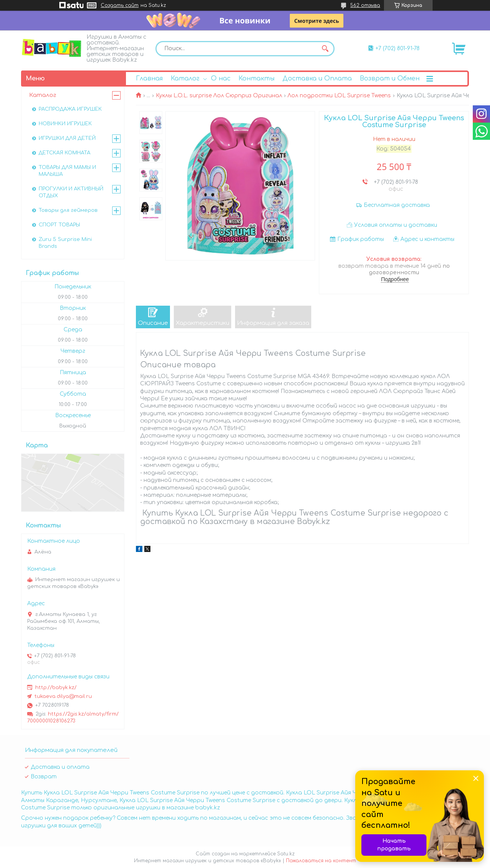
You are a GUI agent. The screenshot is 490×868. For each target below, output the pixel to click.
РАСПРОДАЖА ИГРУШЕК (70, 109)
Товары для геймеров (68, 210)
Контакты (256, 79)
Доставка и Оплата (317, 79)
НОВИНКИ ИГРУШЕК (65, 124)
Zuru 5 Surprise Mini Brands (65, 243)
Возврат (44, 777)
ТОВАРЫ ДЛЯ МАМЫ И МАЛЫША (67, 171)
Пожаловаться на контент (321, 861)
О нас (221, 79)
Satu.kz (286, 854)
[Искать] (325, 49)
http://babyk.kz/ (56, 688)
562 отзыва (365, 5)
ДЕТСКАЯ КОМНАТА (65, 153)
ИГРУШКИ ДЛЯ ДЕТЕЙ (67, 138)
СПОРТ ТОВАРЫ (59, 225)
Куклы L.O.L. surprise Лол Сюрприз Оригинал (219, 96)
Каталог (185, 79)
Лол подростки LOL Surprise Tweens (339, 96)
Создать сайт (120, 5)
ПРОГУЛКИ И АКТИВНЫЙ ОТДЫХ (71, 192)
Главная (149, 79)
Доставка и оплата (60, 767)
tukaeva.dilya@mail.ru (63, 696)
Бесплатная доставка (397, 205)
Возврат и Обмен (390, 79)
